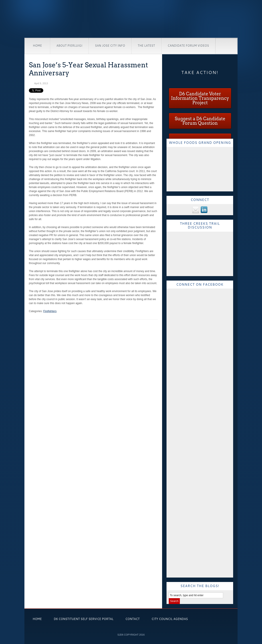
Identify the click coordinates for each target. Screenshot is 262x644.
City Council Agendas (170, 619)
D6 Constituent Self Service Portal (84, 619)
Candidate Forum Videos (188, 46)
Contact (133, 619)
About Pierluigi (69, 46)
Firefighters (50, 311)
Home (37, 46)
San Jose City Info (110, 46)
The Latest (146, 46)
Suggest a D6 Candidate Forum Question (200, 121)
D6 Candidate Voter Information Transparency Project (200, 98)
